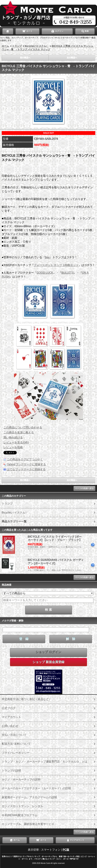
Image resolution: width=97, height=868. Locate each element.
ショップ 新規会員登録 (48, 662)
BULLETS (68, 273)
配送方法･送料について (16, 744)
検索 (85, 31)
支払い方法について (14, 735)
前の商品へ (25, 58)
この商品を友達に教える (19, 432)
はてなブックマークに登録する (26, 469)
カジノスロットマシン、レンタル (22, 806)
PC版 (66, 850)
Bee (47, 257)
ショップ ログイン (48, 652)
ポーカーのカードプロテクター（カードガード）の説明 (36, 788)
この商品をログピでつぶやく (25, 459)
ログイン (57, 31)
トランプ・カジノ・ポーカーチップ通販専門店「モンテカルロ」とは (45, 762)
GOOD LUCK (45, 273)
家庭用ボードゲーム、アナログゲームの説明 (29, 797)
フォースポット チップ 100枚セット (56, 265)
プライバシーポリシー (16, 753)
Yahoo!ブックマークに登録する (26, 464)
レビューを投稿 (13, 447)
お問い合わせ (10, 726)
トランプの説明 (11, 771)
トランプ (17, 46)
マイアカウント (11, 717)
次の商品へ (72, 58)
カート (27, 31)
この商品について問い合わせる (23, 427)
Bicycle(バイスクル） (37, 46)
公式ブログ (9, 708)
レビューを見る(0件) (16, 442)
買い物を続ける (13, 437)
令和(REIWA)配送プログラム (20, 815)
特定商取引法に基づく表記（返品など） (27, 699)
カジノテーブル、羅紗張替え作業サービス (28, 824)
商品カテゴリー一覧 (14, 521)
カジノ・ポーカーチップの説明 (21, 779)
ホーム (5, 46)
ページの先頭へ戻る (84, 488)
